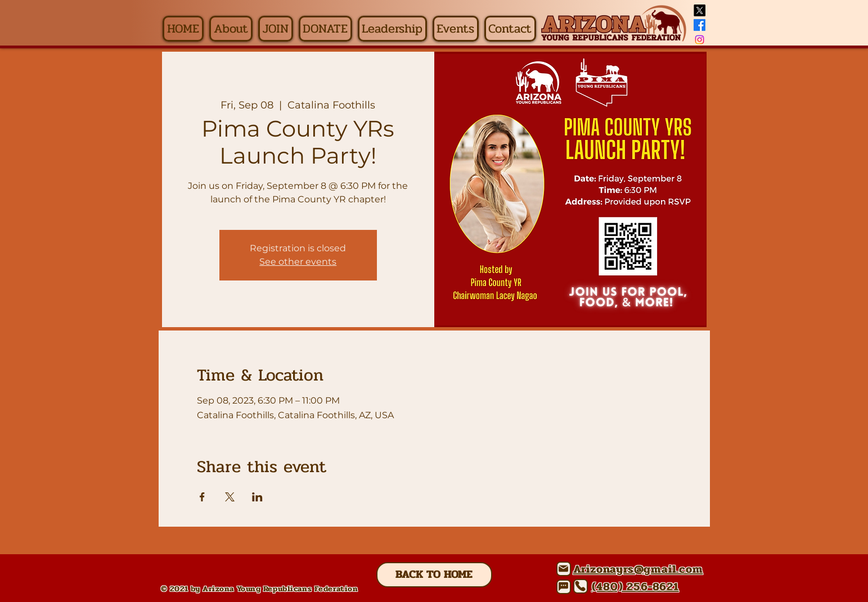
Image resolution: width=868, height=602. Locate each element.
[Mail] (564, 569)
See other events (298, 262)
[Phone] (581, 586)
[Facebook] (700, 25)
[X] (700, 10)
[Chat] (564, 587)
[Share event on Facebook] (202, 497)
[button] (231, 29)
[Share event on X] (230, 497)
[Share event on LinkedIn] (257, 497)
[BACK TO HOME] (434, 575)
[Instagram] (700, 40)
